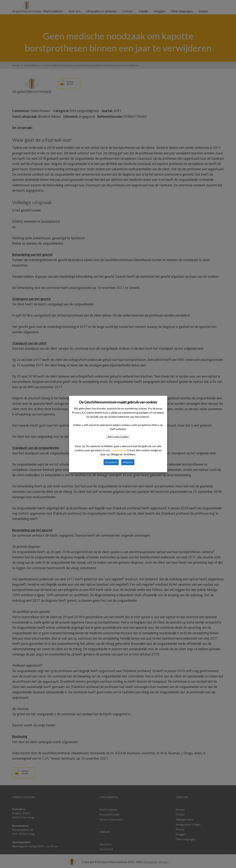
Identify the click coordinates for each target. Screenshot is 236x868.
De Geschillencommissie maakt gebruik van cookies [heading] (118, 402)
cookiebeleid (118, 450)
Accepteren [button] (111, 462)
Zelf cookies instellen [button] (118, 437)
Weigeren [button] (128, 462)
